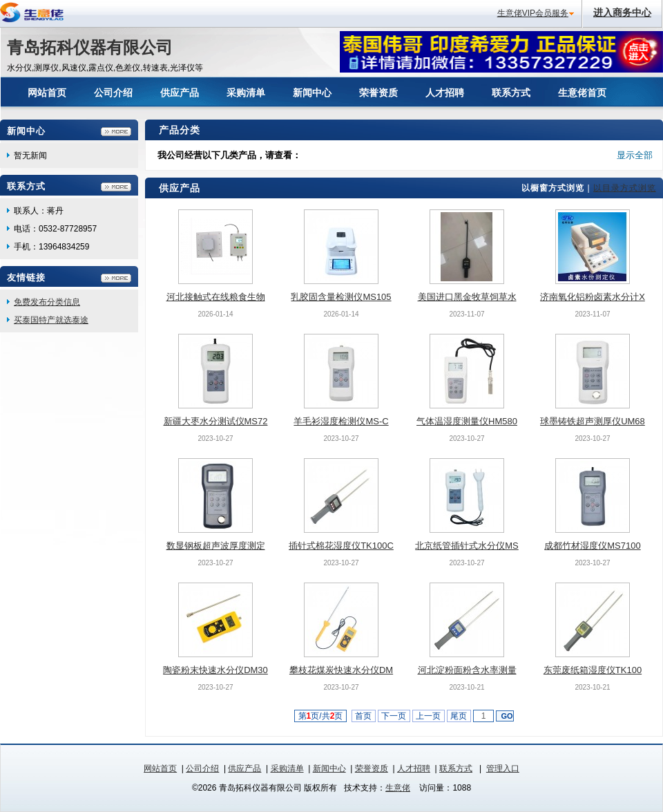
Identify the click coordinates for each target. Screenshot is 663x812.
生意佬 (398, 788)
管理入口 (503, 768)
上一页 (429, 716)
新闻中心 (329, 768)
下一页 (394, 716)
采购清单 (287, 768)
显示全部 (635, 155)
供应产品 (244, 768)
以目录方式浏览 (625, 188)
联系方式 (456, 768)
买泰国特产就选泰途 (51, 320)
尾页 (459, 716)
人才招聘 (414, 768)
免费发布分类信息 (47, 302)
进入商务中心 (622, 12)
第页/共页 (321, 716)
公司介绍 (202, 768)
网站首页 (160, 768)
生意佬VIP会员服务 (533, 13)
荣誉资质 (372, 768)
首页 (364, 716)
